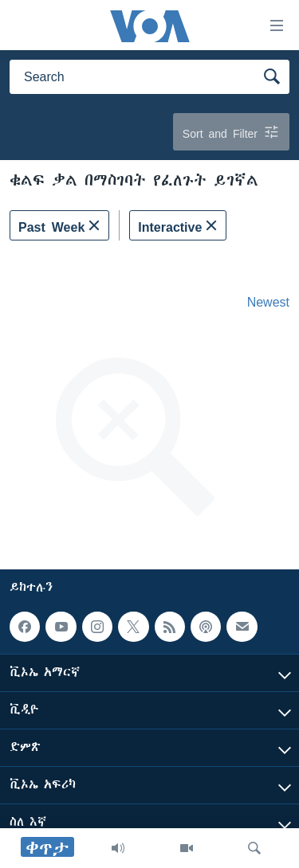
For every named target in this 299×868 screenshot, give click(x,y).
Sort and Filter (231, 132)
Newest (268, 302)
